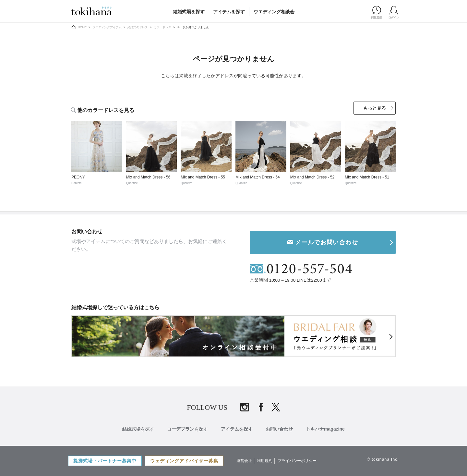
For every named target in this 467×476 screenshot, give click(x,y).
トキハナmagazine (325, 429)
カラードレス (162, 27)
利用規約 (265, 461)
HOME (82, 27)
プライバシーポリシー (297, 461)
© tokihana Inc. (383, 459)
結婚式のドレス (138, 27)
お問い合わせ (279, 429)
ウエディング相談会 (274, 12)
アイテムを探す (229, 12)
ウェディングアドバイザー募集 (184, 461)
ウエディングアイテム (107, 27)
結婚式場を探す (189, 12)
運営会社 (244, 461)
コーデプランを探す (187, 429)
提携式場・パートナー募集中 (105, 461)
